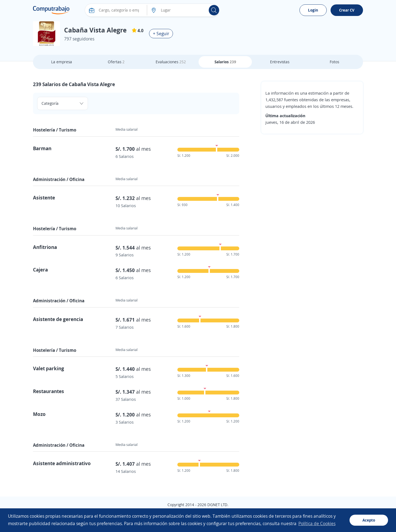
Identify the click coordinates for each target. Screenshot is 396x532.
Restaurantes (49, 391)
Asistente (44, 198)
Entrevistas (280, 62)
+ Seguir (161, 34)
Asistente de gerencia (58, 319)
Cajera (40, 270)
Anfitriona (45, 247)
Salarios (225, 62)
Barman (42, 148)
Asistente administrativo (62, 463)
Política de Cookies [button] (317, 523)
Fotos (334, 62)
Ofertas (116, 62)
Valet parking (49, 368)
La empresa (62, 62)
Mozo (39, 414)
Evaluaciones (171, 62)
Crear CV (347, 10)
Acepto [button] (369, 520)
